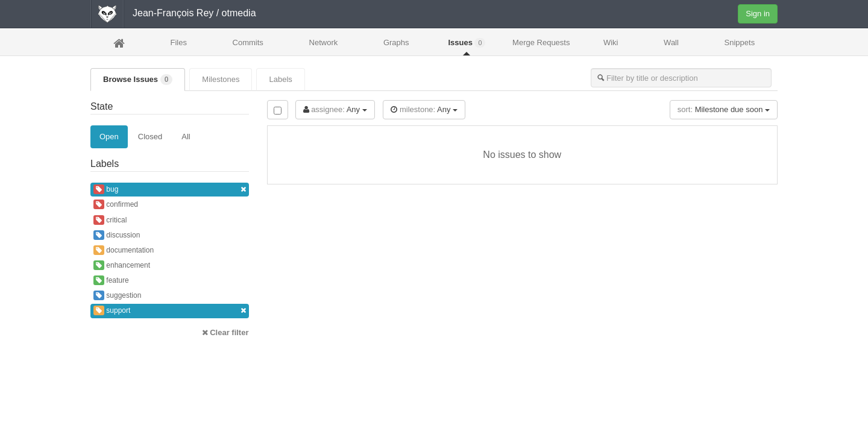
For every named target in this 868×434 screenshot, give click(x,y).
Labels (280, 79)
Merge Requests (541, 46)
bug (170, 190)
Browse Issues (138, 80)
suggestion (117, 295)
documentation (124, 250)
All (186, 137)
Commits (248, 42)
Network (324, 42)
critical (110, 220)
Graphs (396, 42)
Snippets (740, 42)
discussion (117, 235)
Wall (671, 42)
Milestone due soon (724, 109)
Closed (150, 137)
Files (178, 42)
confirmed (116, 204)
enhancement (122, 265)
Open (109, 137)
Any (335, 109)
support (170, 311)
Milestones (221, 79)
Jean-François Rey (173, 13)
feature (111, 280)
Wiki (611, 42)
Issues (467, 43)
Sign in (758, 14)
